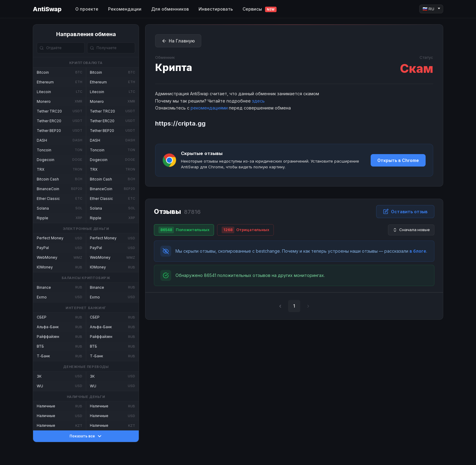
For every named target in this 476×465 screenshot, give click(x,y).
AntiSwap (47, 9)
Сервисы (260, 9)
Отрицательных (245, 230)
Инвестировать (216, 9)
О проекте (87, 9)
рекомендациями (209, 108)
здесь (258, 101)
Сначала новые (411, 230)
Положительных (184, 230)
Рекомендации (125, 9)
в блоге (418, 251)
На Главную (178, 41)
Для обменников (170, 9)
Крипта (174, 67)
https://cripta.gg (180, 123)
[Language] (431, 9)
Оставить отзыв (405, 211)
